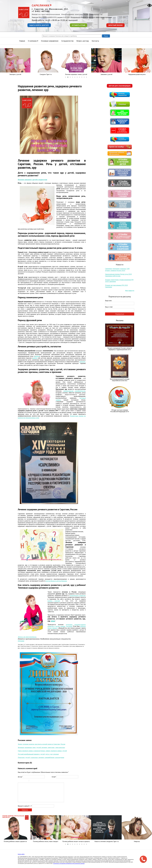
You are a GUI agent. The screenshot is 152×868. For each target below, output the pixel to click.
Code (34, 781)
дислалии (69, 626)
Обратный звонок (115, 25)
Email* (54, 777)
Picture (39, 781)
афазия (37, 356)
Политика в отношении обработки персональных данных (69, 863)
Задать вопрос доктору (39, 25)
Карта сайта (21, 854)
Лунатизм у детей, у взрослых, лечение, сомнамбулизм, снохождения (41, 757)
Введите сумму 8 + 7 (25, 806)
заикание (82, 362)
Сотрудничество (67, 41)
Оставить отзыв (79, 25)
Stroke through (27, 781)
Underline (24, 781)
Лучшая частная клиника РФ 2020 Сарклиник (116, 286)
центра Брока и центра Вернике (56, 581)
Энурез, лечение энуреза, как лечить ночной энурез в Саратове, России (42, 744)
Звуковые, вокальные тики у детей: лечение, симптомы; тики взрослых (41, 747)
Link (36, 781)
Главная (22, 41)
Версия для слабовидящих (120, 86)
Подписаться (120, 314)
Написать (25, 810)
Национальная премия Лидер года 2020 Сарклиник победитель (118, 275)
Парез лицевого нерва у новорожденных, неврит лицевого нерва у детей (42, 751)
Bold (19, 781)
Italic (22, 781)
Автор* (20, 777)
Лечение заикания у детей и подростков (32, 180)
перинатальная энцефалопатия (74, 391)
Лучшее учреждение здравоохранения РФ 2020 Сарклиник (119, 281)
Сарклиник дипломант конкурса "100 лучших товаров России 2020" (117, 269)
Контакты (95, 41)
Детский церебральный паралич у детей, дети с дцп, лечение (38, 754)
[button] (66, 77)
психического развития (78, 595)
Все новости (130, 291)
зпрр (53, 621)
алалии (63, 626)
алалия (35, 358)
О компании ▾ (33, 41)
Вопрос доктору (83, 41)
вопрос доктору (54, 601)
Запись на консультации (27, 637)
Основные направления (50, 41)
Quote (31, 781)
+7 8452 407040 (41, 11)
